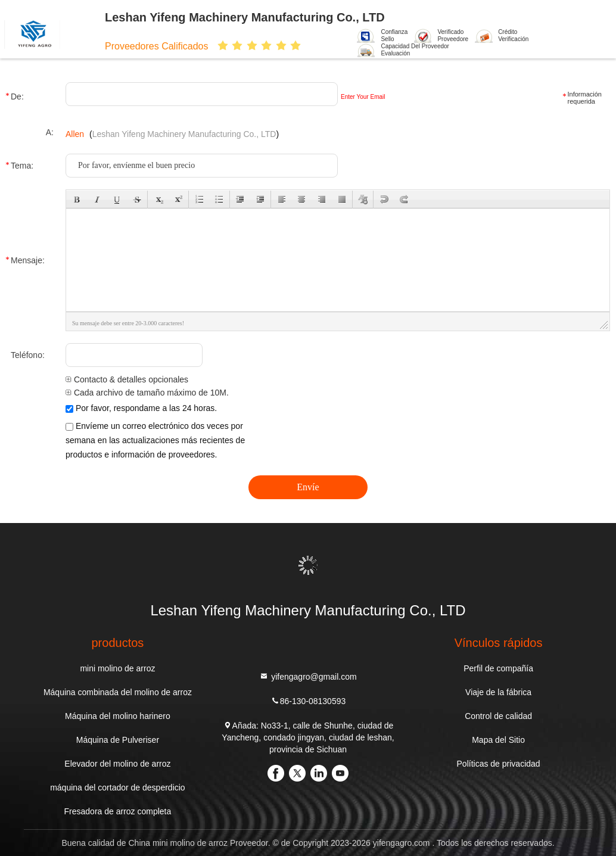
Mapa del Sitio (498, 740)
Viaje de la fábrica (498, 692)
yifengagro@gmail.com (308, 676)
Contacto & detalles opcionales (127, 379)
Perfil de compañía (498, 668)
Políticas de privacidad (499, 764)
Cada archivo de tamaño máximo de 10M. (147, 393)
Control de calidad (498, 716)
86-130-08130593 (308, 701)
